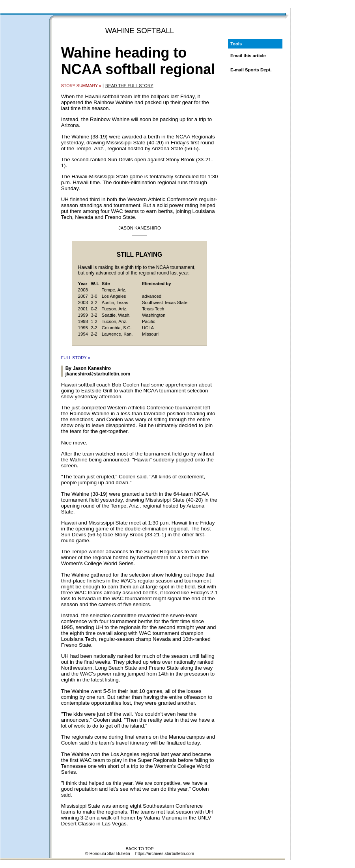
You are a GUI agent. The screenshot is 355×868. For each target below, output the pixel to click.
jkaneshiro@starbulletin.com (98, 374)
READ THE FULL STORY (129, 86)
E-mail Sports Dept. (251, 70)
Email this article (248, 56)
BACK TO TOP (140, 849)
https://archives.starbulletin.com (165, 853)
